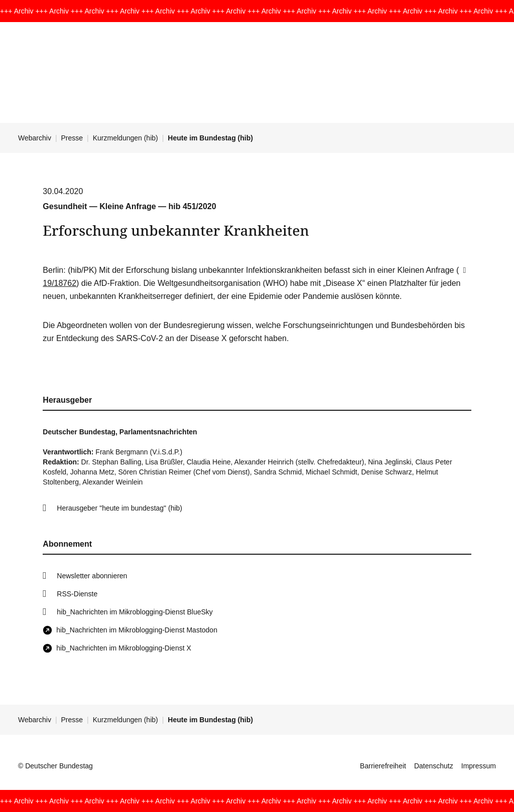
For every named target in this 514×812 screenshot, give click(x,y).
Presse (72, 138)
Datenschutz (434, 766)
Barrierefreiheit (383, 766)
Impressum (479, 766)
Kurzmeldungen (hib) (125, 138)
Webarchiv (35, 138)
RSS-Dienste (77, 594)
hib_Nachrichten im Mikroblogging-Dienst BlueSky (135, 612)
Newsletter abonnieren (92, 576)
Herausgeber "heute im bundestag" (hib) (119, 508)
